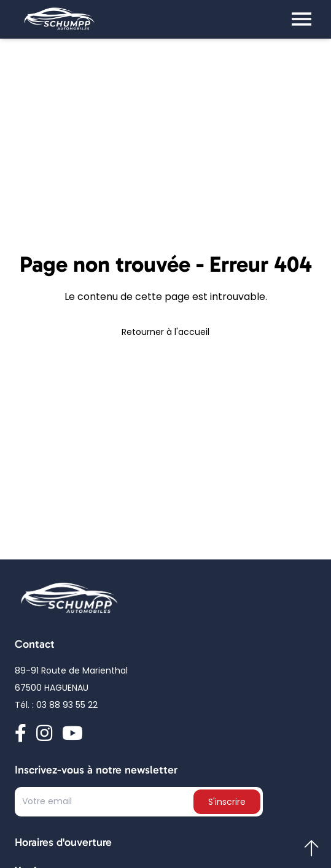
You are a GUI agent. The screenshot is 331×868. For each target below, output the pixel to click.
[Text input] (105, 804)
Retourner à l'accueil (165, 333)
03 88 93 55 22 (67, 706)
